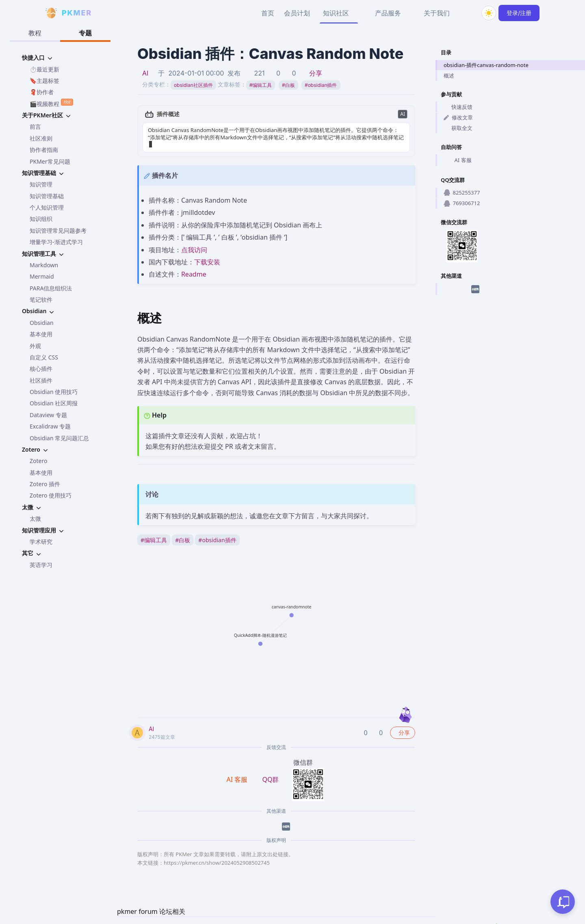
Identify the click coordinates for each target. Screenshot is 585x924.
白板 (288, 85)
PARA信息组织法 (51, 288)
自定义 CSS (44, 357)
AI (145, 73)
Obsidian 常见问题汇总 (59, 438)
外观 (35, 346)
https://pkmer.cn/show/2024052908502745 (217, 855)
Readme (194, 267)
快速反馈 (458, 107)
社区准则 (41, 138)
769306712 (462, 203)
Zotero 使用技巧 (51, 495)
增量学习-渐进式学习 (56, 242)
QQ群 (270, 772)
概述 (449, 76)
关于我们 (437, 13)
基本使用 (41, 334)
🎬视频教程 (51, 103)
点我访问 (194, 242)
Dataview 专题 (48, 415)
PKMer (359, 920)
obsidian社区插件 (193, 85)
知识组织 (41, 219)
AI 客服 (458, 160)
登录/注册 (519, 13)
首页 (268, 13)
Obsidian (42, 323)
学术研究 (41, 542)
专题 (85, 33)
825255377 (462, 193)
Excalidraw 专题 (50, 426)
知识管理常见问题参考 (58, 230)
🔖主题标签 (44, 81)
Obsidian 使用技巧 (54, 392)
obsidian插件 (321, 85)
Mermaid (42, 276)
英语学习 (41, 565)
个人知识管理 (47, 207)
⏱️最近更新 (44, 69)
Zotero (38, 461)
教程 (35, 33)
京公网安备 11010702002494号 (537, 920)
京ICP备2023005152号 (461, 920)
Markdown (44, 265)
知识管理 (41, 184)
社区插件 (41, 380)
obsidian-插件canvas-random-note (486, 65)
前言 (35, 127)
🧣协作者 (42, 92)
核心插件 (41, 369)
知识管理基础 (47, 196)
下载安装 (207, 255)
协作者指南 (44, 150)
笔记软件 (41, 300)
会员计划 (297, 13)
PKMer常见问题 (50, 161)
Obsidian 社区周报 (54, 403)
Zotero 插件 (45, 484)
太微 (35, 518)
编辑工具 (261, 85)
